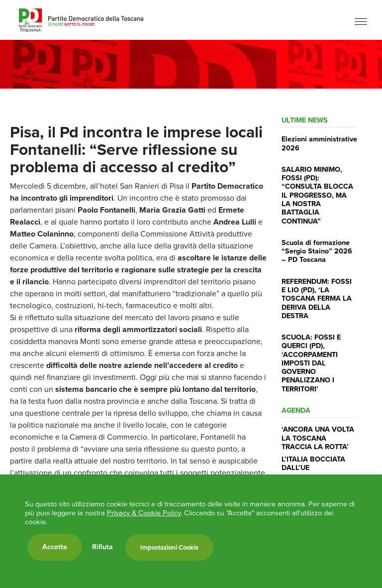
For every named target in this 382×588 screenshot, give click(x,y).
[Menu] (361, 21)
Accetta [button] (55, 547)
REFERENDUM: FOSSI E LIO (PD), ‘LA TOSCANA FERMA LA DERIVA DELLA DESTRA (317, 298)
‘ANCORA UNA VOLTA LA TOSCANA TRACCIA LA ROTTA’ (318, 438)
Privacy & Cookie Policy (144, 513)
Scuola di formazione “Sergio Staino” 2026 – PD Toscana (317, 251)
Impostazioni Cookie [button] (169, 547)
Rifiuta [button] (102, 547)
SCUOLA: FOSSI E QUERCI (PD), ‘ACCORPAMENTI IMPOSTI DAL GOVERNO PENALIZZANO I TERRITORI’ (311, 363)
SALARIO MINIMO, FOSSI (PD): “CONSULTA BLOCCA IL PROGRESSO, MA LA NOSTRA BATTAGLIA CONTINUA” (317, 195)
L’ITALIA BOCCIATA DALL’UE (313, 463)
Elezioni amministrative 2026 (319, 143)
